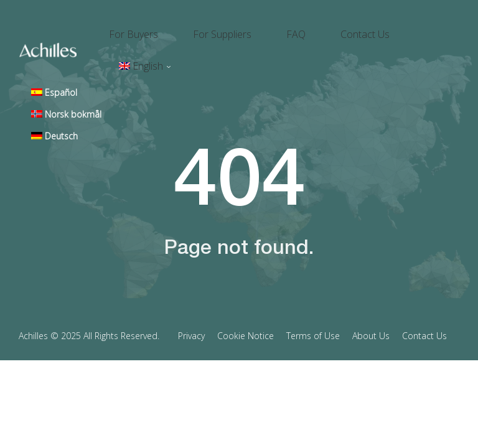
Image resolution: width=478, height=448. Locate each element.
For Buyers (171, 29)
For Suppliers (245, 29)
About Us (371, 292)
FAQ (303, 29)
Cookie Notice (246, 292)
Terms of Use (313, 292)
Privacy (191, 292)
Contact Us (358, 29)
